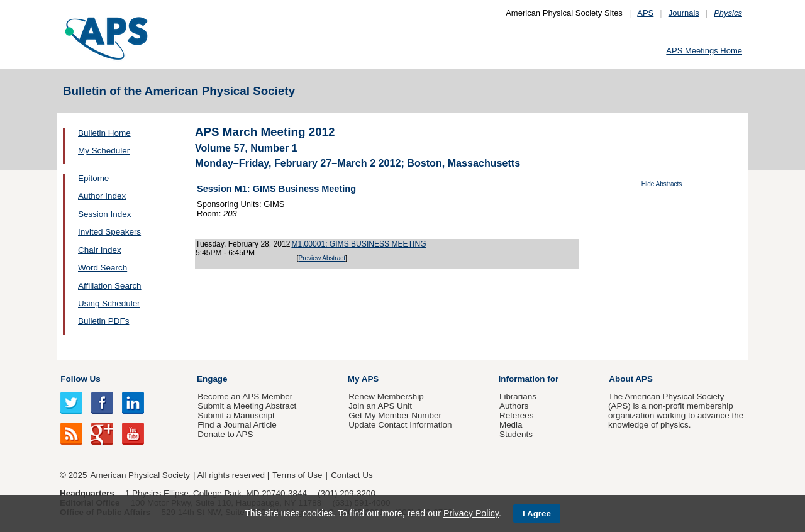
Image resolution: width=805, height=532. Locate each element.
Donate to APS (225, 434)
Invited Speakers (109, 232)
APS (645, 13)
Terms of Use (297, 475)
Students (516, 434)
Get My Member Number (395, 415)
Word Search (103, 268)
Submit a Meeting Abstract (247, 406)
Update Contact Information (400, 425)
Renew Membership (386, 396)
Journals (684, 13)
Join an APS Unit (380, 406)
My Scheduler (104, 151)
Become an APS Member (245, 396)
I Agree (537, 513)
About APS (631, 379)
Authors (514, 406)
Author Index (102, 196)
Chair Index (100, 250)
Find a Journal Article (237, 425)
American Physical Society (140, 475)
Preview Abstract (322, 258)
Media (511, 425)
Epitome (93, 178)
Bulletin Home (104, 133)
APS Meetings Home (704, 51)
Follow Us (80, 379)
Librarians (518, 396)
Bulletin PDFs (103, 321)
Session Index (104, 214)
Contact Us (352, 475)
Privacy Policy (471, 513)
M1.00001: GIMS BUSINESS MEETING (358, 244)
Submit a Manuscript (236, 415)
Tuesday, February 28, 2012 (243, 244)
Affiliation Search (110, 286)
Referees (517, 415)
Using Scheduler (109, 303)
